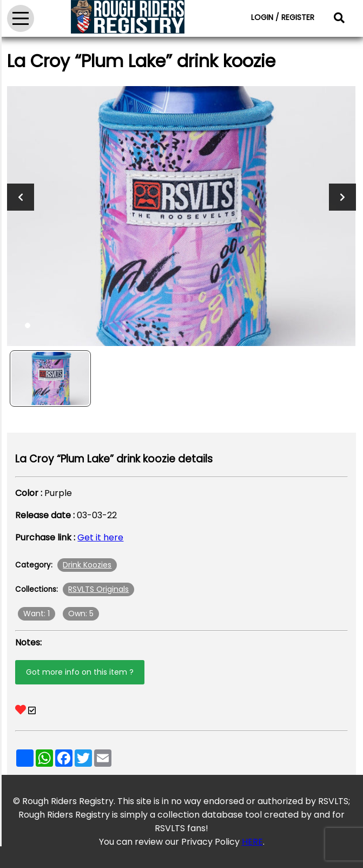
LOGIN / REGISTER (283, 17)
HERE (252, 842)
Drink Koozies (87, 565)
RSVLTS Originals (98, 589)
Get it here (100, 537)
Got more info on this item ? (80, 672)
